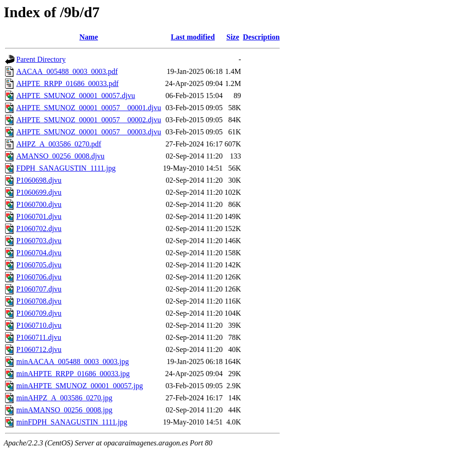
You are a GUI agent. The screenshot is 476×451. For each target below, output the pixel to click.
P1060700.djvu (39, 204)
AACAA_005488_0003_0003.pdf (67, 71)
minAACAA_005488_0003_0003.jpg (73, 361)
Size (233, 37)
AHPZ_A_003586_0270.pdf (59, 144)
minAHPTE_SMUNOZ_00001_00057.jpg (79, 386)
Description (261, 37)
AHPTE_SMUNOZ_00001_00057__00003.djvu (89, 132)
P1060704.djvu (39, 253)
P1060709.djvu (39, 313)
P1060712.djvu (39, 349)
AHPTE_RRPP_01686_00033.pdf (67, 83)
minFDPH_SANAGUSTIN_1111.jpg (72, 422)
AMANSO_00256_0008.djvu (60, 156)
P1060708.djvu (39, 301)
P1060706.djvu (39, 277)
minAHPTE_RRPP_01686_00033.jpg (73, 374)
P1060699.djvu (39, 192)
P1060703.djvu (39, 241)
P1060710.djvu (39, 325)
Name (89, 37)
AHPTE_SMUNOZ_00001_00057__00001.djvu (89, 108)
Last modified (193, 37)
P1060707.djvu (39, 289)
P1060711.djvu (39, 337)
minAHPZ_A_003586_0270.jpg (64, 398)
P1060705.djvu (39, 265)
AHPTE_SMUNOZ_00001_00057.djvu (76, 96)
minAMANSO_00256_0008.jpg (64, 410)
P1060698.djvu (39, 180)
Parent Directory (41, 59)
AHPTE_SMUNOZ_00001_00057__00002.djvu (89, 120)
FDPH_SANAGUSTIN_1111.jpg (66, 168)
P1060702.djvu (39, 229)
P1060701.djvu (39, 216)
